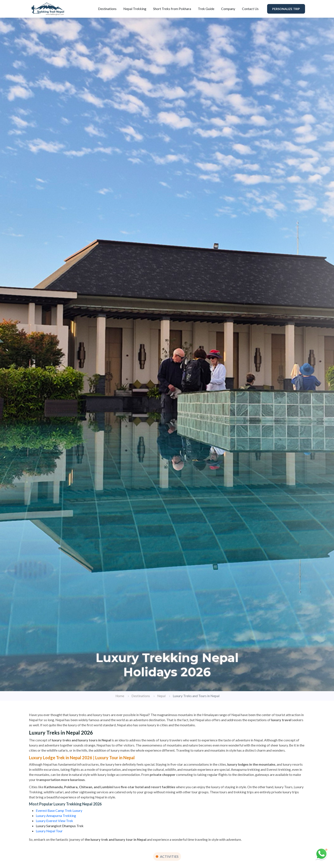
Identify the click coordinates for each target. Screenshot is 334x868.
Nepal (161, 696)
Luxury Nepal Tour (49, 831)
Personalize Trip (286, 9)
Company (228, 9)
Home (120, 696)
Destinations (107, 9)
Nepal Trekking (135, 9)
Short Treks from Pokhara (172, 9)
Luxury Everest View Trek (54, 821)
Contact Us (250, 9)
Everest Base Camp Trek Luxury (59, 810)
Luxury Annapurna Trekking (56, 816)
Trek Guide (206, 9)
